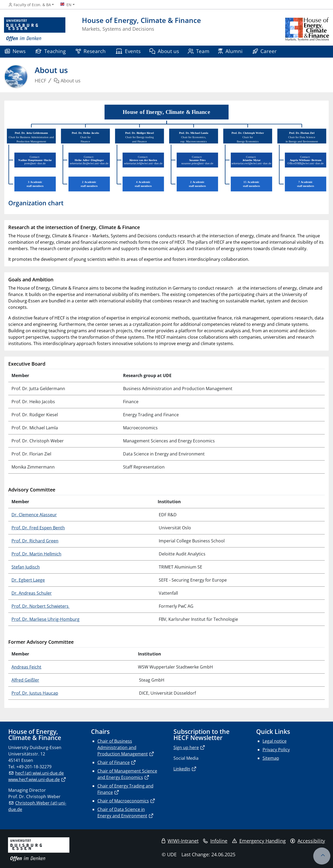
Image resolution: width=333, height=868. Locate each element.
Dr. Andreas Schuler (32, 593)
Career (265, 51)
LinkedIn (182, 769)
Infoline (215, 841)
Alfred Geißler (25, 680)
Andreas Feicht (26, 667)
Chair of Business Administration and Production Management (123, 747)
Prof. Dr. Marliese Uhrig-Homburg (45, 619)
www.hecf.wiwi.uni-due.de (34, 779)
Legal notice (275, 741)
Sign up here (186, 747)
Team (199, 51)
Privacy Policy (276, 750)
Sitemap (271, 758)
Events (128, 51)
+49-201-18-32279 (34, 767)
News (15, 51)
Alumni (230, 51)
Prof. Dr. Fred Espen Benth (38, 528)
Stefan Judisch (26, 567)
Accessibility (308, 841)
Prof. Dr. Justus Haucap (35, 693)
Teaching (51, 51)
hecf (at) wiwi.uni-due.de (39, 773)
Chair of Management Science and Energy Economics (127, 774)
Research (91, 51)
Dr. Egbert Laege (28, 580)
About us (164, 51)
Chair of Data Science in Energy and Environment (122, 813)
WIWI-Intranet (180, 841)
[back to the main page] (307, 29)
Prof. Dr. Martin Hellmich (36, 554)
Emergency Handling (259, 841)
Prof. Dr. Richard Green (35, 541)
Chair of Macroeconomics (123, 801)
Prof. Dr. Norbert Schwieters (41, 606)
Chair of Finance (114, 762)
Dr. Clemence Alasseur (34, 515)
